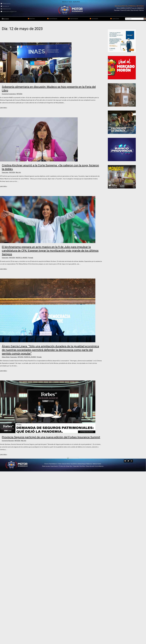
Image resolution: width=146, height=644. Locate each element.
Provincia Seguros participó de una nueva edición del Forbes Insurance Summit (51, 437)
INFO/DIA (19, 94)
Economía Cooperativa (9, 94)
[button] (129, 6)
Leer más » (3, 107)
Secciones (6, 19)
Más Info (18, 172)
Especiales (5, 172)
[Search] (145, 19)
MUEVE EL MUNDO (22, 258)
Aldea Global (6, 357)
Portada (31, 258)
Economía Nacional (8, 440)
